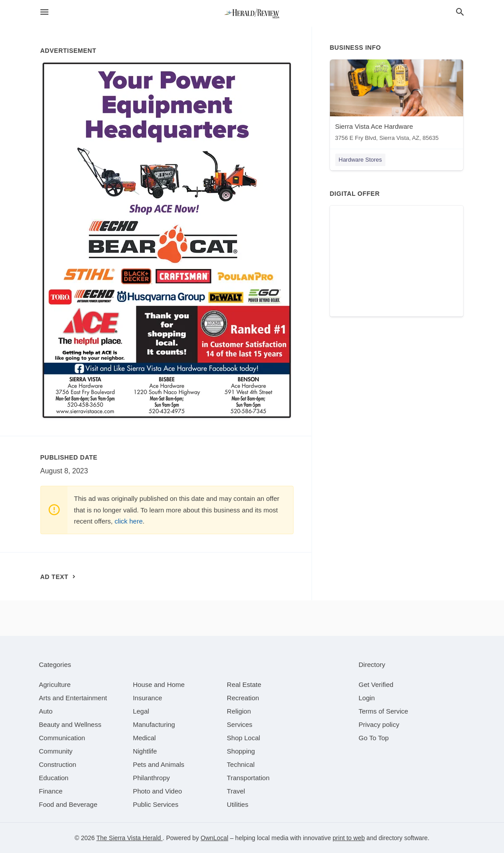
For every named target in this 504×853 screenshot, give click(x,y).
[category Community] (56, 751)
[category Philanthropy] (151, 778)
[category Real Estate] (244, 684)
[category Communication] (62, 738)
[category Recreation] (243, 698)
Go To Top (374, 738)
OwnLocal (214, 838)
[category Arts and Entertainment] (73, 698)
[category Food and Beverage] (68, 804)
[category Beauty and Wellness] (70, 724)
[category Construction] (58, 764)
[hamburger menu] (44, 12)
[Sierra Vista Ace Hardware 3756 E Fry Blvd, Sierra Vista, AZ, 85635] (397, 102)
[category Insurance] (147, 698)
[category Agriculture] (55, 684)
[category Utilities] (238, 804)
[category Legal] (141, 711)
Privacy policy (379, 724)
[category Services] (240, 724)
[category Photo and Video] (157, 791)
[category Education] (54, 778)
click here (129, 521)
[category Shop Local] (244, 738)
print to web (349, 838)
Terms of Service (384, 711)
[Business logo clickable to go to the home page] (252, 13)
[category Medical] (144, 738)
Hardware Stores (361, 160)
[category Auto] (46, 711)
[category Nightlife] (145, 751)
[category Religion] (239, 711)
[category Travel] (236, 791)
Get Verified (376, 684)
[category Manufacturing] (154, 724)
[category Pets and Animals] (159, 764)
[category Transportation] (248, 778)
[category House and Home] (159, 684)
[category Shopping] (241, 751)
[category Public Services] (156, 804)
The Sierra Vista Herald (129, 838)
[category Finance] (51, 791)
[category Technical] (241, 764)
